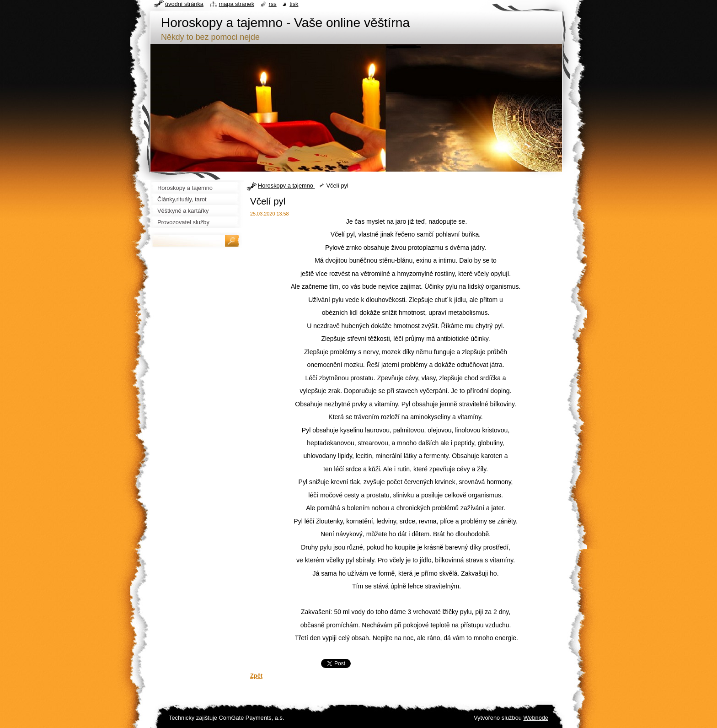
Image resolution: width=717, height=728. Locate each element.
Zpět (256, 676)
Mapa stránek (237, 4)
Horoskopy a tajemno (286, 186)
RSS (273, 4)
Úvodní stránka (184, 4)
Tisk (294, 4)
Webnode (536, 718)
